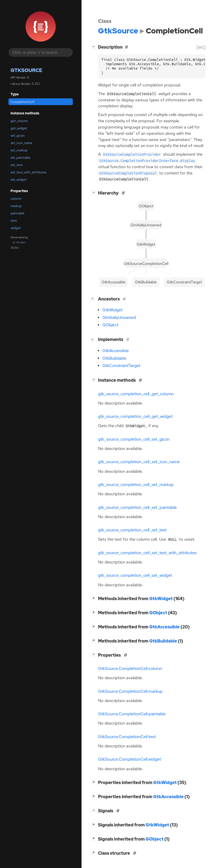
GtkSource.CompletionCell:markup (130, 691)
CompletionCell (22, 102)
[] (95, 47)
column (16, 199)
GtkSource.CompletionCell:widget (130, 759)
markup (16, 206)
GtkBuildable (114, 358)
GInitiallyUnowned (119, 318)
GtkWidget (112, 310)
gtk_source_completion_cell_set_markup (136, 485)
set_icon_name (21, 143)
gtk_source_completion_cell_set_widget (135, 575)
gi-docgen (19, 242)
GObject (110, 325)
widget (16, 228)
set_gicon (18, 136)
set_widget (19, 180)
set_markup (19, 150)
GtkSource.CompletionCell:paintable (132, 714)
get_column (19, 121)
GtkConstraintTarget (121, 366)
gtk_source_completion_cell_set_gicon (134, 439)
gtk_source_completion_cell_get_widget (135, 416)
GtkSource (26, 70)
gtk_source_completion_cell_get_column (136, 394)
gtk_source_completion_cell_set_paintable (137, 507)
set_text (17, 165)
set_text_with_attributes (29, 172)
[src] (201, 47)
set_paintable (21, 158)
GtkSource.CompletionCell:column (130, 669)
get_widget (19, 128)
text (14, 221)
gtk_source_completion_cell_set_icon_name (139, 462)
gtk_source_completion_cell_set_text (132, 530)
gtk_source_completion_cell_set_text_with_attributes (147, 553)
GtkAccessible (116, 351)
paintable (18, 213)
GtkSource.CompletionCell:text (127, 737)
